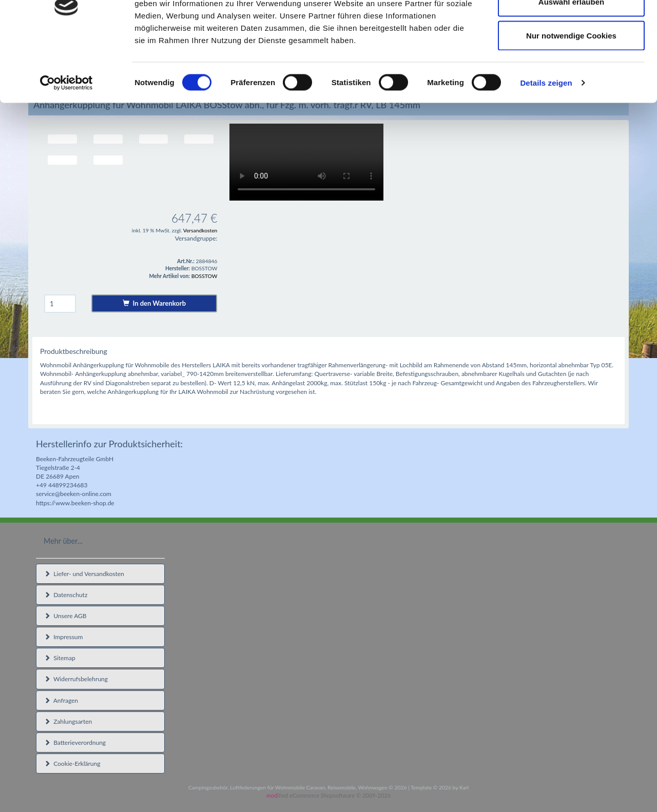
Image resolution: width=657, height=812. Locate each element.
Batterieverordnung (75, 742)
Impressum (63, 637)
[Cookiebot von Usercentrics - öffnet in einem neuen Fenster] (66, 142)
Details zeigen (546, 141)
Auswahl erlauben (571, 61)
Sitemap (60, 658)
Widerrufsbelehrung (76, 679)
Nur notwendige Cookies (571, 94)
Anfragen (61, 700)
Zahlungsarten (68, 721)
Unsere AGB (65, 616)
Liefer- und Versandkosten (84, 574)
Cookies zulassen (571, 27)
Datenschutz (66, 595)
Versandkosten (200, 230)
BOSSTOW (205, 276)
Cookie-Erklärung (72, 764)
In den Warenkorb (154, 303)
